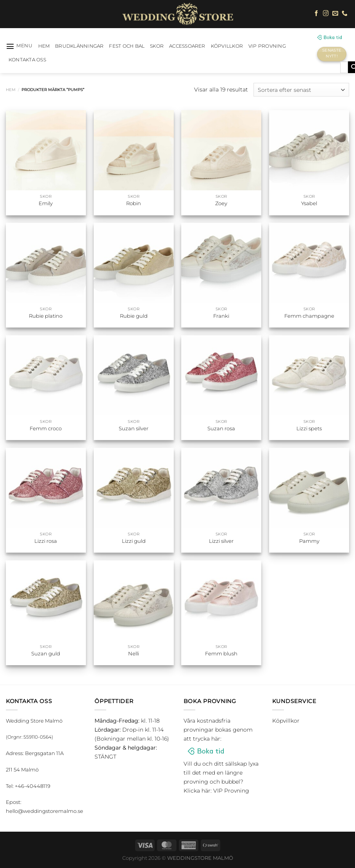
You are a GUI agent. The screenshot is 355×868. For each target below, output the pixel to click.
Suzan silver (134, 428)
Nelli (134, 653)
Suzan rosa (221, 428)
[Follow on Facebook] (317, 14)
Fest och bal (127, 46)
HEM (44, 46)
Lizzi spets (309, 428)
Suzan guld (46, 653)
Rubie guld (134, 316)
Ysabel (309, 203)
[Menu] (19, 46)
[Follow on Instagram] (326, 14)
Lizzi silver (221, 541)
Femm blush (221, 653)
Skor (157, 46)
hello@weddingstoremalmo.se (45, 811)
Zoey (221, 203)
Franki (221, 316)
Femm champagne (309, 316)
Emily (46, 203)
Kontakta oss (27, 60)
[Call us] (345, 14)
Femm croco (46, 428)
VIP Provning (267, 46)
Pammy (309, 541)
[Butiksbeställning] (301, 90)
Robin (134, 203)
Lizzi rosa (46, 541)
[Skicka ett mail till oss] (335, 14)
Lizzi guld (134, 541)
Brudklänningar (79, 46)
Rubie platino (46, 316)
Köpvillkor (227, 46)
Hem (11, 90)
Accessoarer (187, 46)
